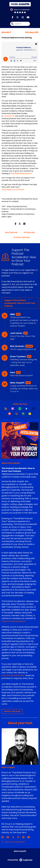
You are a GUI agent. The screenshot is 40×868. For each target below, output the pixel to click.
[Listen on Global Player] (27, 409)
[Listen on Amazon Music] (34, 409)
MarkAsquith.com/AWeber (13, 190)
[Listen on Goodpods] (30, 414)
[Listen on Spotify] (20, 409)
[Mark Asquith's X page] (14, 837)
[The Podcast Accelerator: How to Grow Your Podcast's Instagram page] (21, 17)
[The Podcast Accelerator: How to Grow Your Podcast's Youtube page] (27, 17)
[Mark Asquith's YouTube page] (30, 837)
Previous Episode (22, 237)
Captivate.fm (9, 116)
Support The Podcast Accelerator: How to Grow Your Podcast (20, 303)
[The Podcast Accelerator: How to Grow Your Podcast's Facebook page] (13, 17)
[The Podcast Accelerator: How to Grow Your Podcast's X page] (16, 17)
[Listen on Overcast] (17, 414)
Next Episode (11, 232)
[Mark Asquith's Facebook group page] (9, 837)
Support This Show (12, 711)
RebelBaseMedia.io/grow (21, 173)
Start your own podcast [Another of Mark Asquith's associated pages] (13, 842)
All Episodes (29, 232)
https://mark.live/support (14, 621)
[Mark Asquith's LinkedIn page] (25, 837)
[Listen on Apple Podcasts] (13, 409)
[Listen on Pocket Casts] (10, 414)
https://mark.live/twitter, (13, 675)
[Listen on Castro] (23, 414)
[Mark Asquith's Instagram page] (20, 837)
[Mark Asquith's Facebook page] (4, 837)
